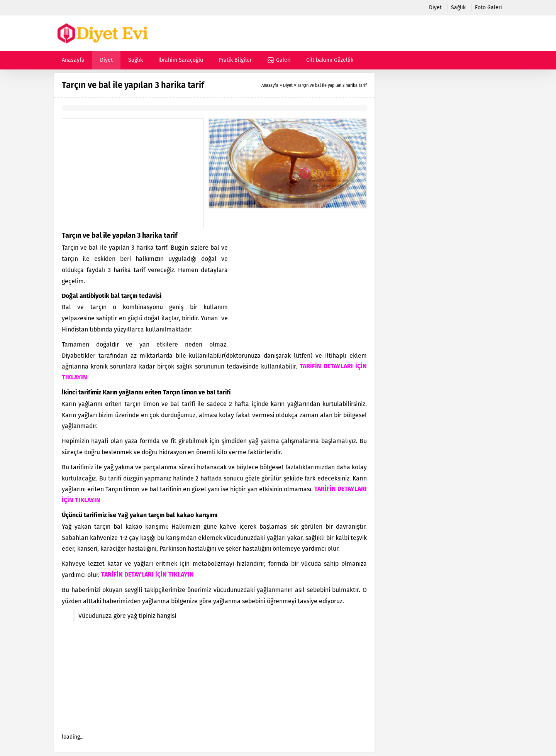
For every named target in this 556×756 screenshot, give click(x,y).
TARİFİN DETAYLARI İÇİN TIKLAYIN (147, 575)
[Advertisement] (133, 173)
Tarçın (171, 393)
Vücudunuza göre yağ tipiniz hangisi (127, 616)
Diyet (288, 85)
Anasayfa (270, 85)
